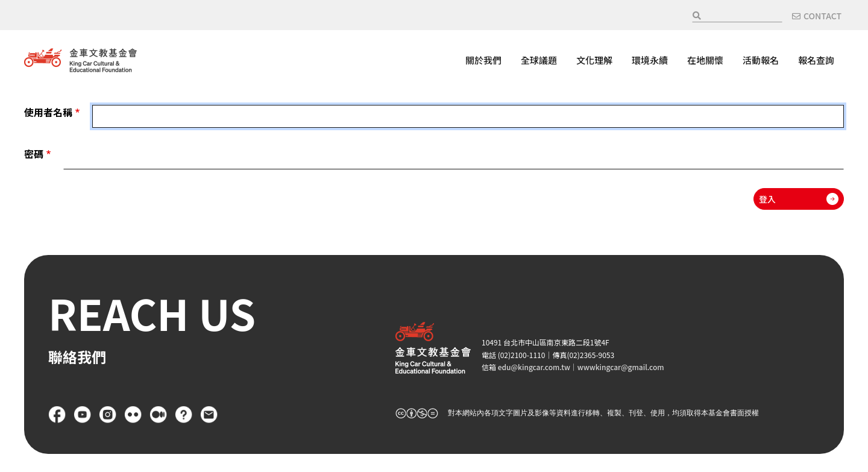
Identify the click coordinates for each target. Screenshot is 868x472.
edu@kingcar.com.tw (534, 367)
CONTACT (822, 16)
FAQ (184, 415)
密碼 (34, 154)
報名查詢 (816, 60)
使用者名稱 (48, 112)
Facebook (57, 415)
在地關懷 (705, 60)
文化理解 (594, 60)
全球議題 (539, 60)
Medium (159, 415)
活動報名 (761, 60)
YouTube (83, 415)
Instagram (108, 415)
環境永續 (650, 60)
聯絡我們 (209, 415)
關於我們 (483, 60)
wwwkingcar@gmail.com (621, 367)
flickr (133, 415)
